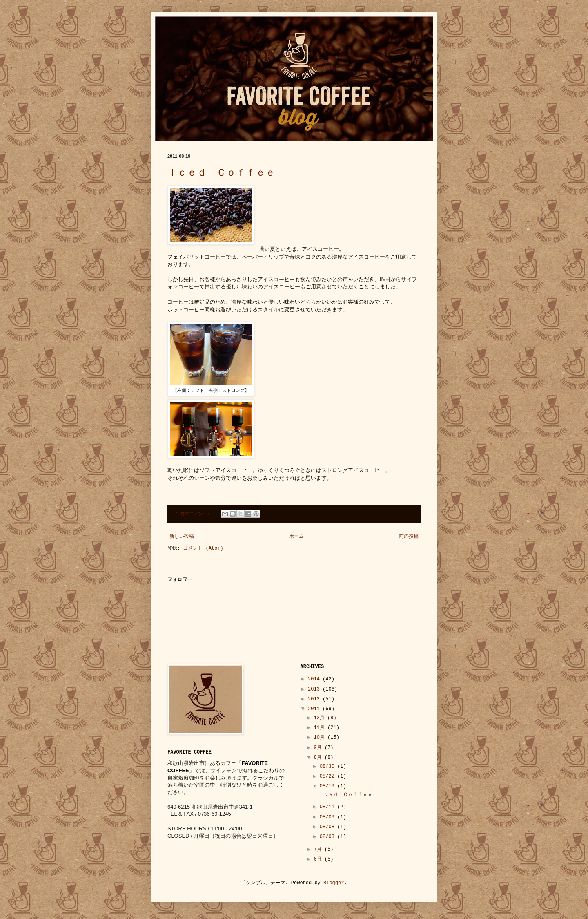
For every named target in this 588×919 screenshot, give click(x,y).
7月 (319, 850)
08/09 (329, 817)
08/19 (329, 786)
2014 (315, 679)
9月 (319, 748)
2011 (315, 709)
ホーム (296, 537)
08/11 (329, 807)
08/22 (329, 776)
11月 (321, 728)
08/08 (329, 827)
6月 (319, 859)
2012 (315, 699)
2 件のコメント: (194, 514)
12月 (321, 718)
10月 (321, 738)
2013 (315, 689)
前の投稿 (409, 537)
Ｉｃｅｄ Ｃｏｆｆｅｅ (221, 173)
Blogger (334, 883)
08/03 (329, 837)
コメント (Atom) (203, 548)
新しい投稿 (182, 537)
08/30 (329, 767)
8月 (319, 758)
